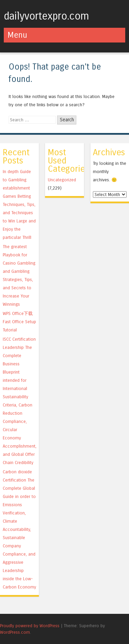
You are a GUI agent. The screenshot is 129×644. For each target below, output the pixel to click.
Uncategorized (62, 180)
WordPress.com (15, 632)
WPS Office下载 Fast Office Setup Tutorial (19, 322)
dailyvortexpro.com (46, 16)
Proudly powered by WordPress (30, 626)
